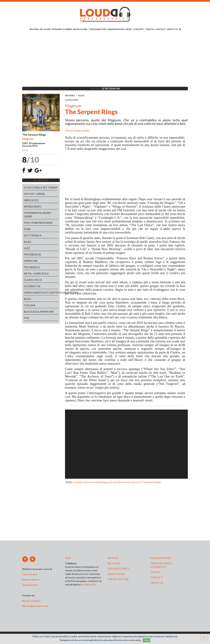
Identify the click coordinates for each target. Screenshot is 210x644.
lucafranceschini (90, 482)
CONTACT (160, 29)
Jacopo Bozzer (30, 585)
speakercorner (118, 569)
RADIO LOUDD (80, 29)
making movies (161, 558)
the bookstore (118, 579)
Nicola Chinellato (31, 601)
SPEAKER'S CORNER (62, 29)
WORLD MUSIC (33, 206)
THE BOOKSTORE (97, 29)
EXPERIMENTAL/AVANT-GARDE (38, 215)
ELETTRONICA (33, 235)
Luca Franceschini (78, 130)
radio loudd (116, 574)
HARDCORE (31, 261)
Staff (68, 558)
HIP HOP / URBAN (34, 194)
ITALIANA (30, 305)
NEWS (129, 29)
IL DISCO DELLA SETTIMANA (41, 187)
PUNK (27, 229)
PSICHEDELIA (32, 267)
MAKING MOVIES (116, 29)
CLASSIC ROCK (33, 280)
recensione (126, 482)
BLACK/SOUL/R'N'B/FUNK (39, 312)
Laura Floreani (30, 574)
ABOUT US (172, 29)
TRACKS (150, 29)
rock (137, 482)
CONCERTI (139, 29)
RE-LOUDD (46, 29)
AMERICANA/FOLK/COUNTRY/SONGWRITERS (41, 293)
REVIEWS (34, 29)
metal (115, 482)
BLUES (28, 242)
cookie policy (135, 640)
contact (157, 577)
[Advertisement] (105, 59)
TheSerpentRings (151, 482)
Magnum (106, 482)
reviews (113, 558)
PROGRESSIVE (33, 254)
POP (27, 318)
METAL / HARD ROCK (36, 273)
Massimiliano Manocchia (35, 606)
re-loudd (114, 563)
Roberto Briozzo (31, 580)
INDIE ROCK (31, 200)
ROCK (28, 299)
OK (147, 640)
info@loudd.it (89, 584)
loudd (76, 482)
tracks (155, 572)
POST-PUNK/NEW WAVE (38, 223)
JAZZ (27, 248)
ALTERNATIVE (32, 286)
